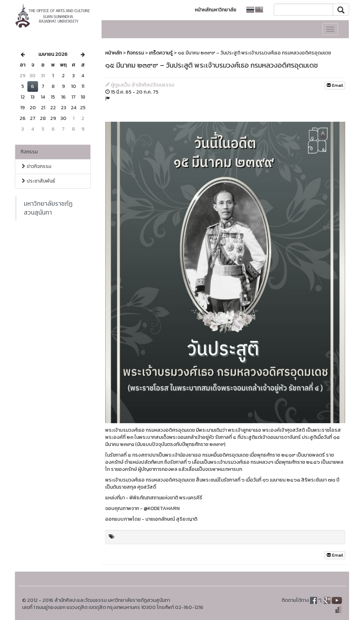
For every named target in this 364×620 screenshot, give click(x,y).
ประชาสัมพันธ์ (38, 181)
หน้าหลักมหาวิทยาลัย (216, 10)
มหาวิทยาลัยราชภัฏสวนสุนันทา (48, 208)
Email (335, 85)
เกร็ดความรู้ (161, 53)
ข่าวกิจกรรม (36, 166)
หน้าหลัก (114, 53)
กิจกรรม (29, 152)
